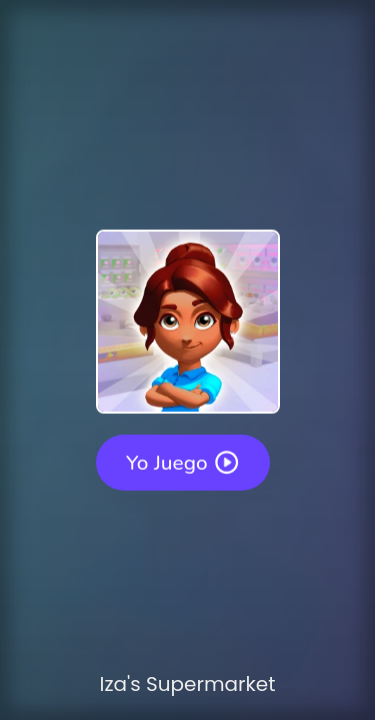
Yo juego (183, 462)
